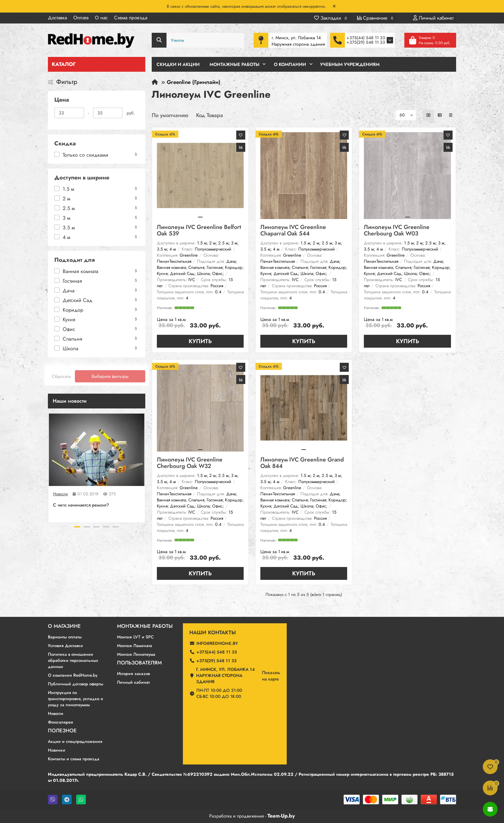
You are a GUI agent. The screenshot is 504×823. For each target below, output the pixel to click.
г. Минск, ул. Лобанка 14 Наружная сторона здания (225, 676)
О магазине (64, 626)
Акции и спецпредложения (75, 741)
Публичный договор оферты (76, 684)
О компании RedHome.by (73, 675)
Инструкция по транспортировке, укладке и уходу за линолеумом (76, 699)
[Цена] (69, 113)
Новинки (57, 750)
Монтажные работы (145, 626)
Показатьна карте (271, 676)
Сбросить (61, 376)
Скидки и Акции (178, 64)
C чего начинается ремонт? (81, 505)
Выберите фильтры (110, 376)
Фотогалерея (60, 722)
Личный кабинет (133, 682)
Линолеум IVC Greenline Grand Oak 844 (302, 463)
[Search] (198, 40)
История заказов (133, 674)
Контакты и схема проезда (74, 759)
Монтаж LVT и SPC (135, 637)
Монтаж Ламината (135, 646)
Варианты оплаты (65, 637)
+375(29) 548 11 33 (366, 42)
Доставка (57, 18)
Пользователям (139, 663)
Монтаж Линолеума (136, 654)
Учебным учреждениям (350, 64)
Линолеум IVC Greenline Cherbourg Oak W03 (397, 231)
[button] (77, 527)
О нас (101, 18)
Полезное (62, 731)
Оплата (81, 18)
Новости (60, 494)
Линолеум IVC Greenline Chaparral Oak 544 (293, 231)
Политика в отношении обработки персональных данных (73, 660)
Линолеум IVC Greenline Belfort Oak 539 (199, 231)
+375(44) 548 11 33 (366, 38)
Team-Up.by (281, 816)
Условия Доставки (65, 646)
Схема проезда (131, 18)
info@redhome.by (217, 643)
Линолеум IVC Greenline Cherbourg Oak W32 (190, 463)
